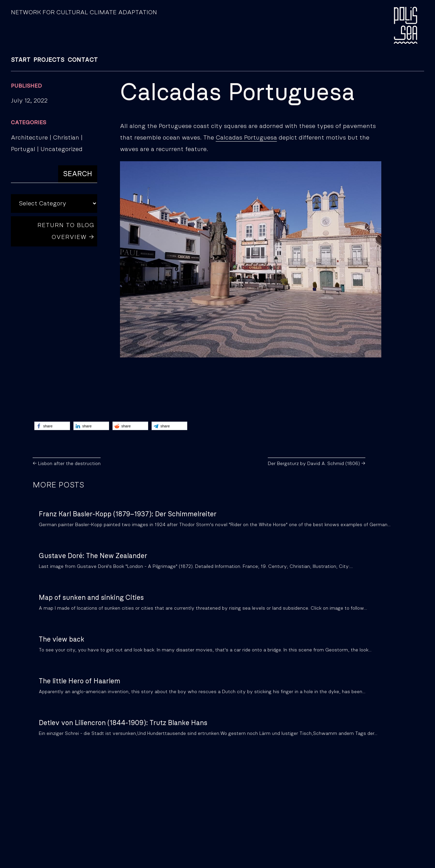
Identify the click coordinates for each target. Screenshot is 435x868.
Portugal (23, 149)
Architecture (29, 138)
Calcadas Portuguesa (246, 138)
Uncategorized (62, 149)
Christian (66, 138)
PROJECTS (49, 60)
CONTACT (83, 60)
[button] (52, 426)
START (21, 60)
